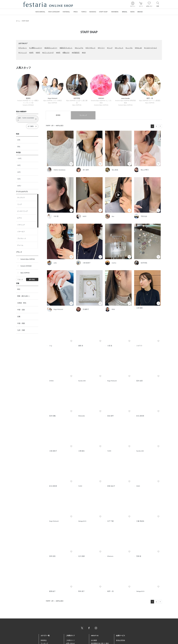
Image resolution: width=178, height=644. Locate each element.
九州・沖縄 (21, 330)
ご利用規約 (95, 635)
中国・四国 (21, 323)
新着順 (58, 115)
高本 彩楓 (52, 404)
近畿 (19, 316)
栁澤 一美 (110, 580)
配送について (70, 638)
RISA (109, 299)
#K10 (84, 53)
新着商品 (44, 629)
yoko (55, 263)
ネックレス (21, 197)
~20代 (19, 158)
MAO (138, 475)
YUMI (109, 439)
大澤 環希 (139, 299)
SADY (85, 216)
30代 (19, 165)
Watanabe (82, 404)
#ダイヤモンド (91, 48)
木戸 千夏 (110, 510)
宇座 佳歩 (144, 216)
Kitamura (110, 545)
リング (20, 204)
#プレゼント (23, 48)
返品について (70, 641)
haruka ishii (82, 369)
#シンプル (129, 48)
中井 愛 (56, 216)
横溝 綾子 (52, 580)
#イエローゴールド (151, 48)
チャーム (20, 245)
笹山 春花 (115, 170)
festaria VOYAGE (26, 266)
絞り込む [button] (32, 279)
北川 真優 (81, 545)
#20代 (31, 53)
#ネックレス (119, 48)
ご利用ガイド (70, 629)
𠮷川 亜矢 (86, 170)
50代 (19, 179)
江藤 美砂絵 (140, 510)
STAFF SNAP (25, 21)
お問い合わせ (70, 632)
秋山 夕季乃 (145, 170)
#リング (110, 48)
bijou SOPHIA (25, 273)
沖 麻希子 (81, 299)
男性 (19, 147)
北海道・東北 (22, 303)
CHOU (51, 369)
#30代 (38, 53)
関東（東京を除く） (24, 296)
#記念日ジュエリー (51, 48)
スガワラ (139, 334)
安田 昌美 (52, 545)
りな (51, 334)
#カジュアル (79, 48)
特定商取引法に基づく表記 (100, 632)
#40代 (58, 53)
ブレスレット (22, 238)
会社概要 (94, 629)
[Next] (160, 126)
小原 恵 (110, 334)
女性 (19, 140)
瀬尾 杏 (81, 334)
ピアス (20, 218)
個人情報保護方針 (97, 638)
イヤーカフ (21, 232)
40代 (19, 172)
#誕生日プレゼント (66, 48)
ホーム (18, 21)
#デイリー (101, 48)
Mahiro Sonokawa (60, 170)
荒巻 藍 (139, 545)
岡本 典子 (81, 580)
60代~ (19, 186)
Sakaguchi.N (82, 510)
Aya (113, 216)
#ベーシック (23, 53)
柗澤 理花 (144, 263)
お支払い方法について (73, 635)
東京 (19, 289)
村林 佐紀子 (111, 475)
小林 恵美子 (87, 263)
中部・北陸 (21, 310)
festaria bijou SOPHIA (28, 259)
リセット (20, 279)
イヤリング (21, 225)
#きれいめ (138, 48)
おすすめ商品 (45, 635)
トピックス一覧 (46, 641)
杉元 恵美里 (140, 404)
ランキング (83, 115)
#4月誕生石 (76, 53)
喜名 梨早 (110, 404)
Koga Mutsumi (54, 299)
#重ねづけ (66, 53)
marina (114, 263)
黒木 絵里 (139, 369)
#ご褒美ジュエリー (36, 48)
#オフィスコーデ (48, 53)
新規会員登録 (121, 629)
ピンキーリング (22, 211)
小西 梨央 (81, 439)
